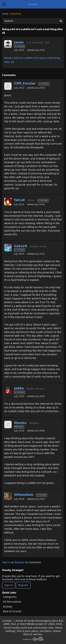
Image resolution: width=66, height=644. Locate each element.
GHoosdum (24, 495)
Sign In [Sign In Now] (9, 585)
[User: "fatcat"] (8, 202)
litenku (20, 423)
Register (20, 562)
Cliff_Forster (25, 83)
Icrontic (33, 4)
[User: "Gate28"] (8, 248)
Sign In (6, 562)
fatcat (19, 200)
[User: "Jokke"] (8, 390)
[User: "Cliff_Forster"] (8, 86)
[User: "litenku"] (8, 424)
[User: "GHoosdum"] (8, 496)
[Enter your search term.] (33, 21)
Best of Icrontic (12, 611)
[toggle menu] (4, 4)
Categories (10, 597)
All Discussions (12, 602)
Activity (8, 607)
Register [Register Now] (23, 585)
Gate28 (21, 246)
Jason (19, 42)
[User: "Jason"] (8, 44)
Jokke (19, 388)
